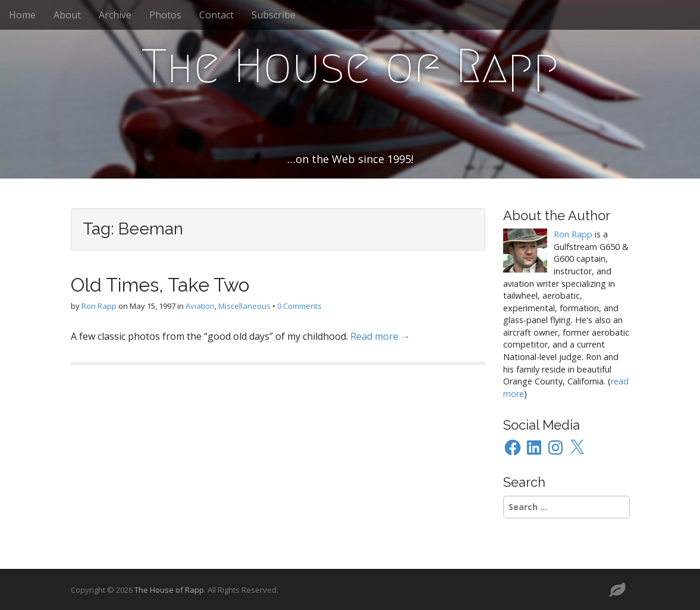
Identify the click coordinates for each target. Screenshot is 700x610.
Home (22, 15)
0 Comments (299, 306)
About (67, 15)
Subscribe (274, 15)
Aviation (200, 306)
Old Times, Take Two (160, 285)
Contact (216, 15)
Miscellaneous (244, 306)
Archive (115, 15)
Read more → (380, 336)
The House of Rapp (350, 66)
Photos (165, 15)
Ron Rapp (99, 306)
